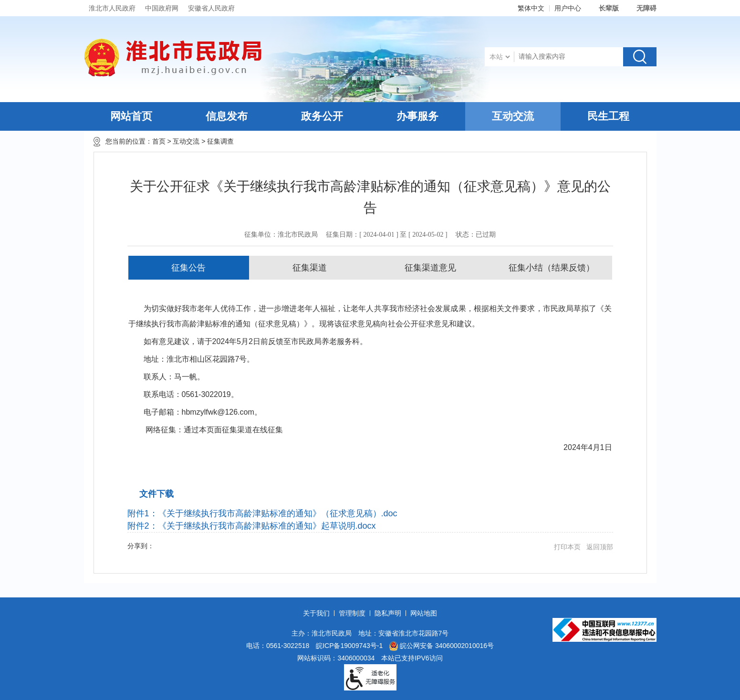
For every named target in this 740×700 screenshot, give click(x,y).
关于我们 (316, 613)
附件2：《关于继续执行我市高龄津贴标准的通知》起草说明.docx (252, 526)
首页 (159, 141)
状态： (476, 235)
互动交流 (513, 116)
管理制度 (352, 613)
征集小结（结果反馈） (552, 268)
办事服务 (417, 116)
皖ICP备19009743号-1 (349, 646)
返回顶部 (600, 547)
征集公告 (188, 268)
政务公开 (322, 116)
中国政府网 (162, 8)
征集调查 (220, 141)
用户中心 (568, 8)
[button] (604, 8)
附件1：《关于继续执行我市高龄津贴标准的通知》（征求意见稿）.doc (262, 513)
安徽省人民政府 (211, 8)
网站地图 (424, 613)
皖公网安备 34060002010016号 (442, 646)
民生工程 (608, 116)
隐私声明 (388, 613)
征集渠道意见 (430, 268)
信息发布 (227, 116)
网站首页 (131, 116)
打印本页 (567, 547)
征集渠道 (310, 268)
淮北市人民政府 (112, 8)
